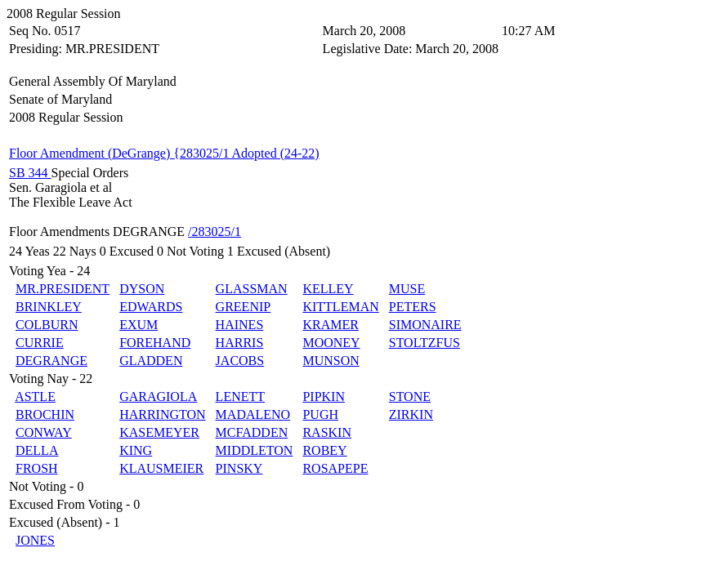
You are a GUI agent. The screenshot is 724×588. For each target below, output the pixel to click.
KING (136, 450)
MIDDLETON (255, 450)
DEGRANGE (51, 361)
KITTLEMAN (340, 307)
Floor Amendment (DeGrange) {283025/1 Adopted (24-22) (164, 153)
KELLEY (328, 289)
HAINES (240, 325)
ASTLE (35, 396)
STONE (410, 396)
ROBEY (324, 450)
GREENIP (244, 307)
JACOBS (240, 361)
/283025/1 (215, 232)
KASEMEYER (159, 432)
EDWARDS (151, 307)
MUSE (407, 289)
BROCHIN (45, 414)
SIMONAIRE (425, 325)
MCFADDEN (252, 432)
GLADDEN (151, 361)
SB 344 (30, 173)
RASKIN (327, 432)
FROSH (37, 468)
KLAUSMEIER (161, 468)
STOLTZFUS (425, 343)
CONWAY (44, 432)
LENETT (240, 396)
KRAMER (330, 325)
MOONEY (331, 343)
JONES (35, 540)
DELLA (37, 450)
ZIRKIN (411, 414)
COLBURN (47, 325)
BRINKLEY (49, 307)
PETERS (413, 307)
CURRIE (40, 343)
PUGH (320, 414)
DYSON (142, 289)
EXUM (139, 325)
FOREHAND (155, 343)
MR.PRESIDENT (63, 289)
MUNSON (331, 361)
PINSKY (239, 468)
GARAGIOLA (158, 396)
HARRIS (240, 343)
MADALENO (253, 414)
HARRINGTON (162, 414)
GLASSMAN (252, 289)
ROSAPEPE (335, 468)
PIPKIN (324, 396)
